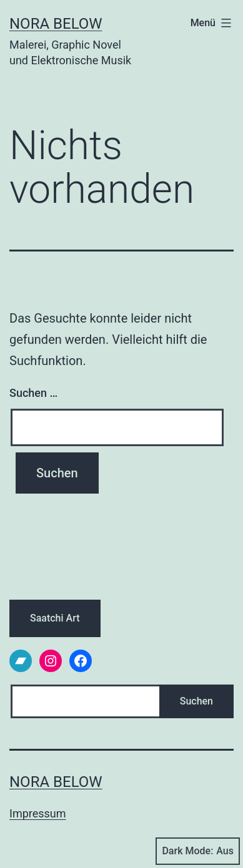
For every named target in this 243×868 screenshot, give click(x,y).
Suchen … (33, 393)
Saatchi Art (55, 618)
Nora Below (56, 24)
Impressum (38, 813)
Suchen (196, 701)
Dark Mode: (198, 851)
